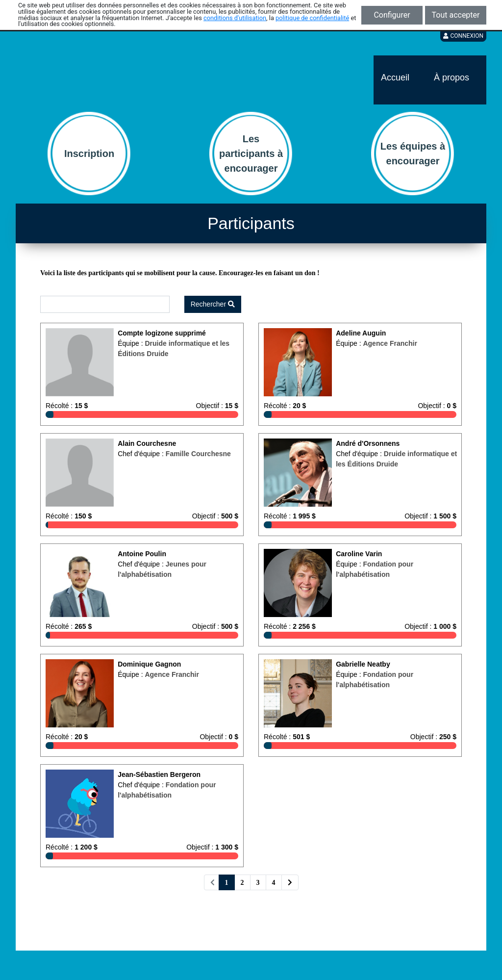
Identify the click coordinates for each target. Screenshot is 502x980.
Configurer (392, 15)
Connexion (463, 36)
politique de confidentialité (312, 18)
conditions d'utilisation (235, 18)
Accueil (395, 77)
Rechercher (213, 304)
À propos (452, 77)
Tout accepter (456, 15)
